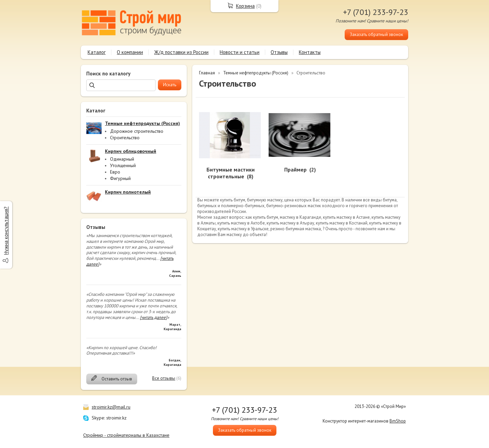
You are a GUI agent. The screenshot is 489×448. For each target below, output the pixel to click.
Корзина (245, 6)
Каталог (97, 52)
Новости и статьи (240, 52)
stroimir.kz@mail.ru (111, 407)
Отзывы (279, 52)
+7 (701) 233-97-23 (376, 12)
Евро (115, 172)
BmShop (398, 421)
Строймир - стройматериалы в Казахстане (126, 435)
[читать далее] (153, 317)
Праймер (295, 169)
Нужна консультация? (6, 231)
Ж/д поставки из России (181, 52)
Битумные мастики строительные (231, 173)
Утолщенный (123, 165)
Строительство (125, 138)
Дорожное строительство (137, 131)
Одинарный (122, 159)
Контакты (310, 52)
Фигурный (120, 178)
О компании (130, 52)
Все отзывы (164, 378)
